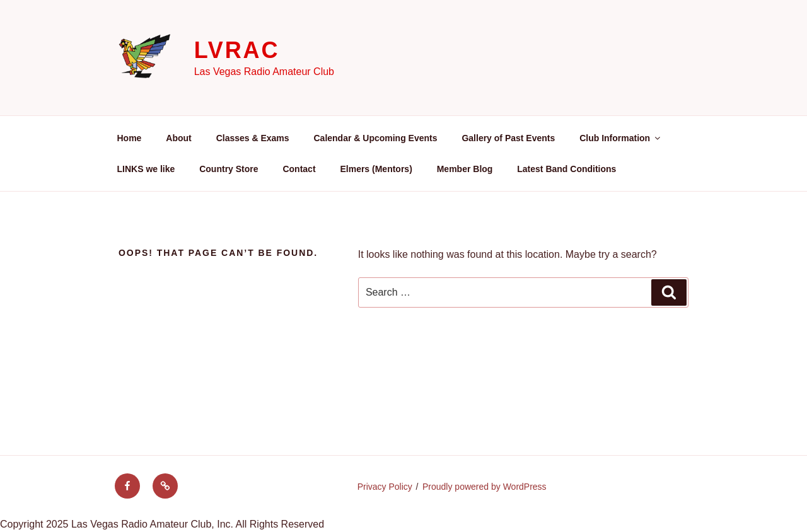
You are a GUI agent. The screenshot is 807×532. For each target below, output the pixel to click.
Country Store (229, 169)
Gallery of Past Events (508, 138)
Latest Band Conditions (566, 169)
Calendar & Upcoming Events (375, 138)
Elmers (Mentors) (376, 169)
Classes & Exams (253, 138)
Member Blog (465, 169)
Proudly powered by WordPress (485, 487)
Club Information (621, 138)
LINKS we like (146, 169)
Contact (299, 169)
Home (130, 138)
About (178, 138)
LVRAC (237, 50)
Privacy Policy (385, 487)
